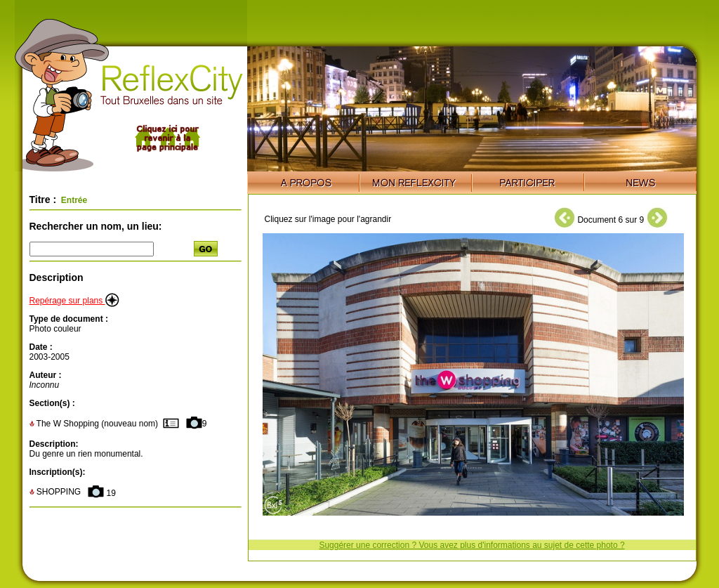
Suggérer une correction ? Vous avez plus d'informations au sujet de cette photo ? (471, 545)
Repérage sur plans (74, 301)
